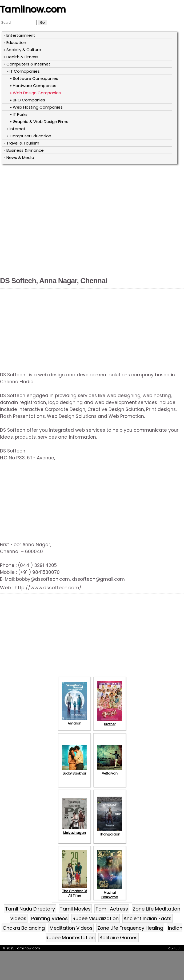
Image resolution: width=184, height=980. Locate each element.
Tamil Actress (112, 909)
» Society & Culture (22, 50)
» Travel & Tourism (21, 143)
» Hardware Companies (33, 86)
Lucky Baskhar (74, 771)
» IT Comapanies (23, 71)
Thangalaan (110, 832)
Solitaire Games (119, 938)
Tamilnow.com (33, 9)
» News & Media (19, 157)
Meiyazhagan (74, 830)
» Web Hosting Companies (36, 107)
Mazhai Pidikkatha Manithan (110, 895)
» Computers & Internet (27, 64)
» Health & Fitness (21, 57)
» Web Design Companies (35, 93)
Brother (110, 722)
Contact (174, 948)
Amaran (74, 721)
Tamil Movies (75, 909)
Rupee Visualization (96, 918)
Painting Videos (49, 918)
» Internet (16, 129)
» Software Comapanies (34, 78)
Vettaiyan (110, 771)
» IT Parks (19, 114)
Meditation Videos (71, 928)
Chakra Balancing (24, 928)
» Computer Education (29, 136)
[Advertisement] (54, 221)
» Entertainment (19, 35)
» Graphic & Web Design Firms (39, 122)
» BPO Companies (27, 100)
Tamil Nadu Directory (30, 909)
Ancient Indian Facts (147, 918)
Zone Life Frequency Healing (130, 928)
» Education (15, 42)
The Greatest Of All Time (74, 891)
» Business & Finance (24, 150)
